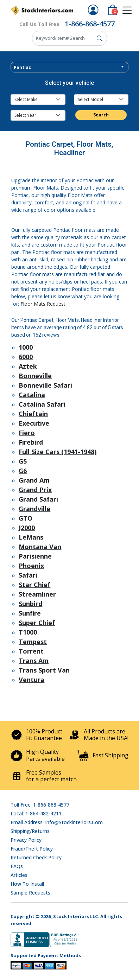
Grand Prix (35, 490)
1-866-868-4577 (90, 24)
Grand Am (34, 480)
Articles (19, 875)
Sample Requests (30, 893)
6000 (26, 357)
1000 (26, 347)
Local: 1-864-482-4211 (36, 813)
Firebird (31, 442)
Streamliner (37, 594)
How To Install (27, 884)
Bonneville (35, 376)
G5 (23, 461)
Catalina (32, 395)
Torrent (31, 651)
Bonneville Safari (45, 385)
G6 (23, 471)
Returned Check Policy (36, 857)
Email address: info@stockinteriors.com (57, 822)
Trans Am (34, 661)
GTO (26, 518)
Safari (28, 575)
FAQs (17, 866)
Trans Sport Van (44, 670)
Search (101, 115)
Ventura (31, 680)
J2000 (27, 528)
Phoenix (31, 566)
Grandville (34, 509)
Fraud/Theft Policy (32, 849)
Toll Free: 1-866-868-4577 (40, 805)
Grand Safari (38, 499)
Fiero (27, 433)
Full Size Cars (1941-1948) (58, 452)
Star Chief (34, 585)
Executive (34, 423)
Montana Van (40, 547)
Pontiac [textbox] (22, 67)
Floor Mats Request (43, 304)
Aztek (28, 366)
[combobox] (69, 67)
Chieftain (33, 414)
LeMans (31, 537)
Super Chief (37, 623)
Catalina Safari (42, 404)
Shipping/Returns (30, 831)
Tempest (33, 642)
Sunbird (30, 604)
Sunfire (30, 613)
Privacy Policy (26, 840)
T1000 (28, 632)
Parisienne (35, 556)
